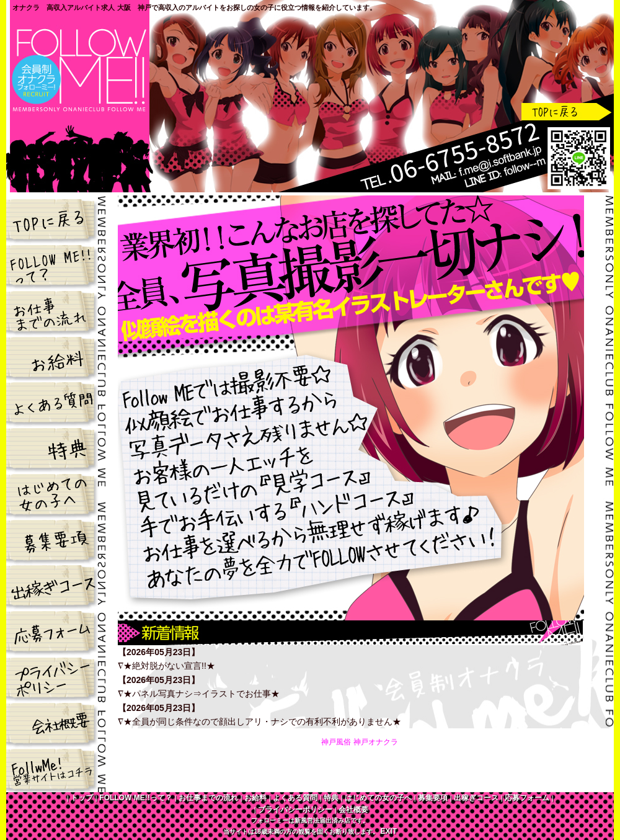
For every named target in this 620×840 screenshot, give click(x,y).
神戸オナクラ (376, 742)
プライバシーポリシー (56, 677)
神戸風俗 (336, 742)
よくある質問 (56, 402)
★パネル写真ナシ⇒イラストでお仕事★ (201, 694)
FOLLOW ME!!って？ (56, 264)
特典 (56, 448)
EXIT (389, 831)
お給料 (56, 356)
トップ (56, 218)
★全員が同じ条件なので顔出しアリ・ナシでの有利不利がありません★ (262, 722)
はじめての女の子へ (56, 494)
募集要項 (56, 540)
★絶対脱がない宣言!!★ (169, 666)
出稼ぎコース (56, 586)
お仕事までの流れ (56, 310)
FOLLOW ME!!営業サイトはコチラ (56, 769)
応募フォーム (56, 632)
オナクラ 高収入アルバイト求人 (64, 7)
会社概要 (56, 723)
